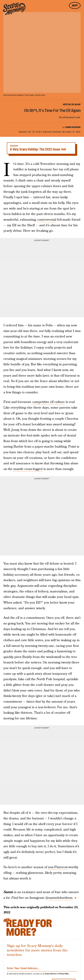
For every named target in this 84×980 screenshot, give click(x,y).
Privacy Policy (64, 974)
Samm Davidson (73, 127)
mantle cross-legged (28, 469)
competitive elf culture (49, 402)
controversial (47, 220)
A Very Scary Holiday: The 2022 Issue (41, 148)
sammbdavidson (60, 898)
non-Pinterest (58, 867)
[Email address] (42, 968)
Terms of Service (50, 974)
